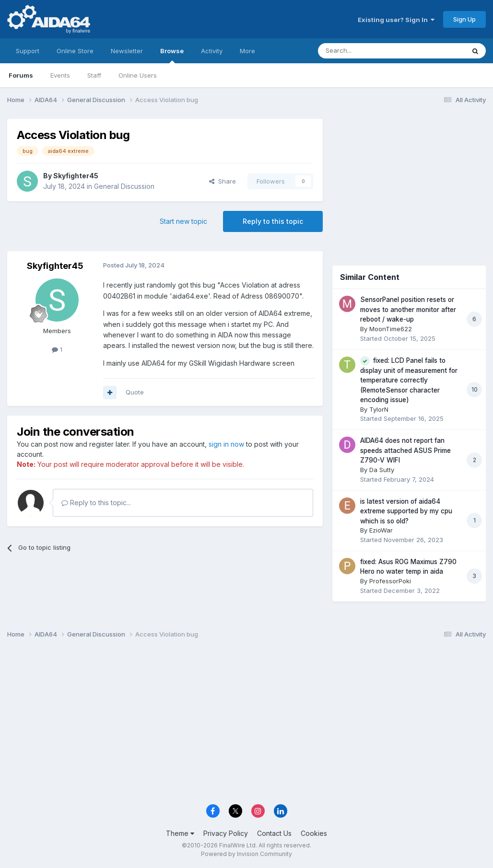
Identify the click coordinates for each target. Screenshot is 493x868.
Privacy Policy (226, 833)
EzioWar (381, 530)
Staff (94, 75)
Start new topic (183, 221)
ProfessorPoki (390, 581)
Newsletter (127, 51)
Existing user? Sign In (396, 20)
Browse (172, 55)
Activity (212, 51)
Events (60, 75)
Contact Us (274, 833)
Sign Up (464, 19)
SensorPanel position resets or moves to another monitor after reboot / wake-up (408, 309)
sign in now (226, 444)
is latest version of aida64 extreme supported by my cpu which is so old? (406, 511)
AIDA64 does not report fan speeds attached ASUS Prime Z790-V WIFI (405, 450)
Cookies (314, 833)
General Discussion (124, 186)
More (247, 51)
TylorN (379, 409)
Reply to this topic (273, 221)
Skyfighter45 (76, 176)
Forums (21, 75)
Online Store (75, 51)
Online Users (138, 75)
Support (28, 51)
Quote (135, 392)
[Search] (367, 51)
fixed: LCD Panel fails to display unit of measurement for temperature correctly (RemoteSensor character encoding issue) (409, 380)
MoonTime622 (391, 329)
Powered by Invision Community (246, 854)
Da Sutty (382, 470)
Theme (180, 833)
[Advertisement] (409, 183)
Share (223, 181)
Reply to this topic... (96, 503)
